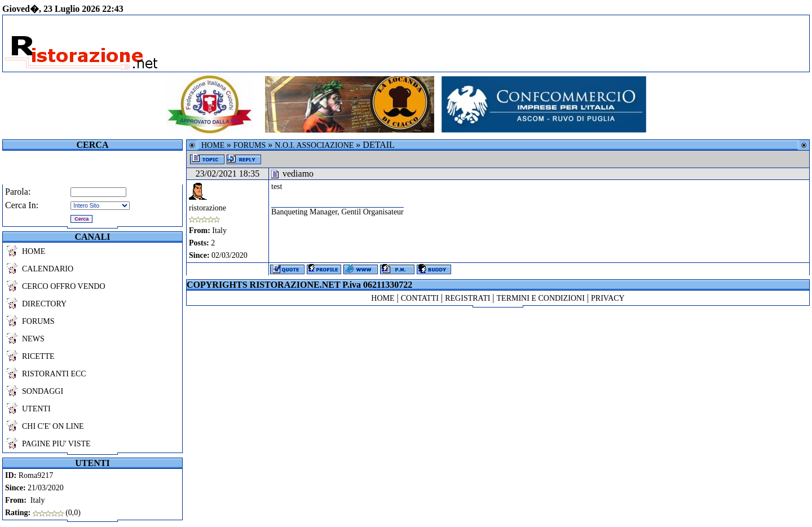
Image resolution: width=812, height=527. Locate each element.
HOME (34, 251)
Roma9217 (36, 475)
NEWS (33, 339)
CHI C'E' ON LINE (53, 426)
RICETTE (38, 356)
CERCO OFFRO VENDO (64, 286)
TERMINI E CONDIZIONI (541, 298)
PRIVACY (608, 298)
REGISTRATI (467, 298)
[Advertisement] (518, 43)
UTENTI (36, 409)
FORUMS (38, 321)
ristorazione (208, 208)
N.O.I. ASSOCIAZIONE (314, 145)
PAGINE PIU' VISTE (56, 444)
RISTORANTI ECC (54, 374)
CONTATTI (420, 298)
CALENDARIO (48, 269)
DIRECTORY (44, 304)
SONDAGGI (43, 391)
